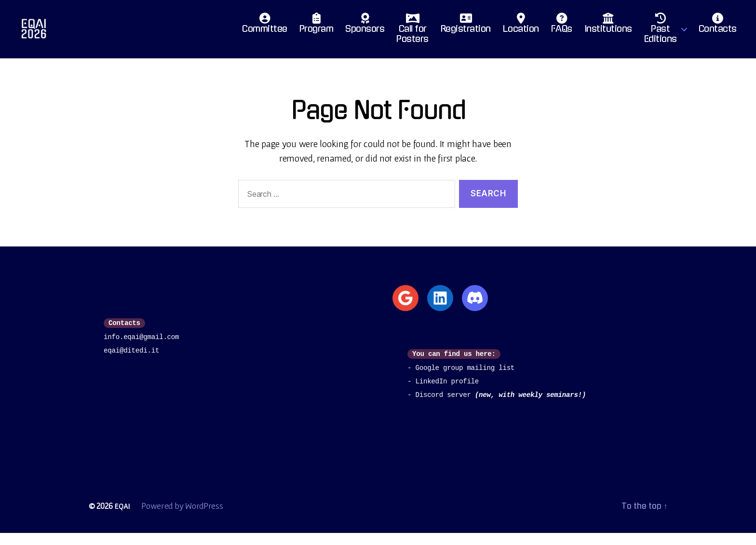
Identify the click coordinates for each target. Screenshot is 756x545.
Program (317, 31)
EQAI (123, 518)
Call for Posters (412, 37)
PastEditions (661, 37)
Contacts (718, 31)
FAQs (562, 31)
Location (521, 31)
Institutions (608, 31)
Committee (265, 31)
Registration (466, 31)
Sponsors (365, 31)
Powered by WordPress (184, 518)
